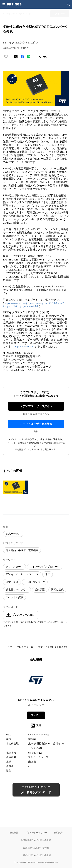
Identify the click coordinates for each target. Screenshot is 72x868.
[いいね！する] (6, 57)
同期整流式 (57, 590)
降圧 (48, 574)
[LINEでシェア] (29, 57)
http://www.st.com (24, 347)
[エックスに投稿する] (16, 57)
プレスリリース (25, 647)
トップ (9, 647)
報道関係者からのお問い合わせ (36, 840)
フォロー (36, 715)
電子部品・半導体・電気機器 (22, 550)
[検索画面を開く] (68, 4)
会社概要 (14, 833)
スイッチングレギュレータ (45, 567)
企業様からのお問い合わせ (36, 848)
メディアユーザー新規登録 (36, 424)
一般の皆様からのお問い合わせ (36, 855)
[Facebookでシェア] (22, 57)
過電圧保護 (12, 582)
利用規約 (58, 833)
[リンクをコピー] (45, 57)
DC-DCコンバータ (35, 582)
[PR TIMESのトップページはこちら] (14, 4)
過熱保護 (40, 590)
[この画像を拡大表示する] (16, 487)
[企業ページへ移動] (36, 681)
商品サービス (13, 534)
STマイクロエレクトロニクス (22, 574)
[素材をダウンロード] (39, 57)
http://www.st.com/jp (39, 735)
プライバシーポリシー (36, 833)
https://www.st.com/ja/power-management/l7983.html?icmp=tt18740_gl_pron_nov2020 (33, 305)
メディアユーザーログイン (36, 406)
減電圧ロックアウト (17, 590)
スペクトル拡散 (14, 597)
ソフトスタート (14, 567)
